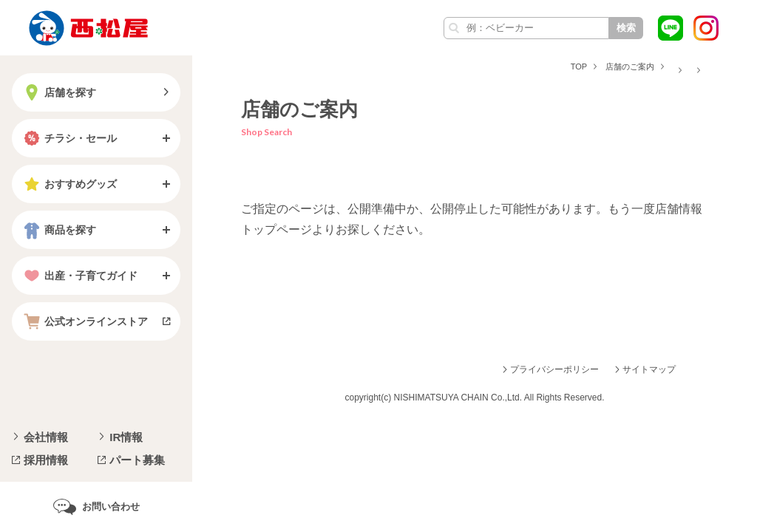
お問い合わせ (111, 507)
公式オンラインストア (84, 321)
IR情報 (126, 437)
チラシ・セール (69, 138)
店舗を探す (58, 92)
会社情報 (46, 437)
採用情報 (46, 460)
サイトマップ (649, 369)
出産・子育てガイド (79, 276)
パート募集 (137, 460)
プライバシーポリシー (554, 369)
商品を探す (58, 230)
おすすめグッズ (69, 184)
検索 (626, 28)
